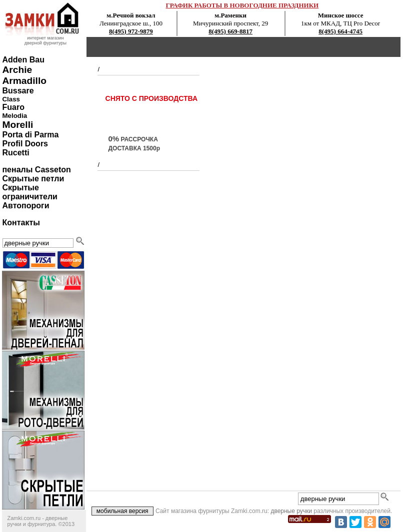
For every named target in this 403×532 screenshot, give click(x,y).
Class (11, 99)
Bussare (18, 91)
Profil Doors (25, 144)
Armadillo (24, 81)
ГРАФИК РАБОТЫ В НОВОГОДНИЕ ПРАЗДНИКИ (242, 5)
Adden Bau (23, 60)
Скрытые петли (33, 179)
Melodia (14, 116)
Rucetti (15, 153)
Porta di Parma (30, 135)
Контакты (21, 223)
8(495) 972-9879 (131, 31)
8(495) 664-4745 (340, 31)
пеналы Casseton (36, 170)
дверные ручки (291, 511)
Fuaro (13, 107)
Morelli (17, 125)
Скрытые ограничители (29, 192)
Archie (17, 70)
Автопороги (25, 206)
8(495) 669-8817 (230, 31)
